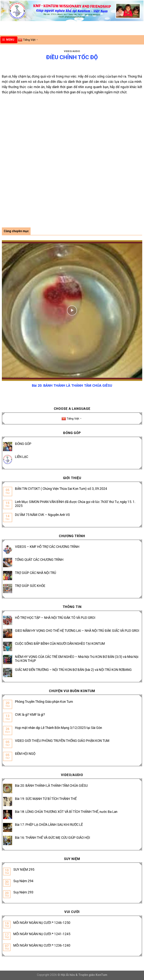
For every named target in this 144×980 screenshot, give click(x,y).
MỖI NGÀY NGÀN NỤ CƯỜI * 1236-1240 (42, 945)
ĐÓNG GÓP (23, 444)
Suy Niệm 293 (23, 892)
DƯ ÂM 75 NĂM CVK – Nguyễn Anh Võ (42, 515)
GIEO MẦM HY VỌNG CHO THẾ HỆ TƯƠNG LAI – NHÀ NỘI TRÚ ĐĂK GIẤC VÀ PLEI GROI (77, 631)
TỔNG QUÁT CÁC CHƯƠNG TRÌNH (39, 560)
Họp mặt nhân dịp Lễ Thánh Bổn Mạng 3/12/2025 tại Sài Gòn (58, 728)
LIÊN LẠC (22, 457)
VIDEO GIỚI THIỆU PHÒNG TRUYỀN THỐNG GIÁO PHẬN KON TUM (62, 741)
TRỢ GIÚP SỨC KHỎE (30, 586)
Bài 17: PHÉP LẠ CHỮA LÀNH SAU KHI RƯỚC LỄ (49, 825)
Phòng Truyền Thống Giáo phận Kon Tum (44, 702)
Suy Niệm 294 (23, 881)
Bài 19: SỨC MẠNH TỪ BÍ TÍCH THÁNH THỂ (46, 799)
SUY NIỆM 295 (24, 870)
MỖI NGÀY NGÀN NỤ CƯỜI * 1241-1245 (42, 934)
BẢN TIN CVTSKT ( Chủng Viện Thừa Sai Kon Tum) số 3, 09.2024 (61, 489)
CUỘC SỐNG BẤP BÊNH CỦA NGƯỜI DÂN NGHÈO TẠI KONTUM (60, 644)
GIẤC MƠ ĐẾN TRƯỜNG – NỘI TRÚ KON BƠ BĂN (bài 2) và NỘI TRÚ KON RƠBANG (73, 670)
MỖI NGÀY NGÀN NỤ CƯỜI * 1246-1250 (42, 923)
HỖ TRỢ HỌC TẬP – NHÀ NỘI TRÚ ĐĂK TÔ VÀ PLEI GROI (55, 618)
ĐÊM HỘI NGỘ (25, 754)
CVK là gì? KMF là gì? (30, 715)
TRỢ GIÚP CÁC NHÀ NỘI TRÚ (36, 573)
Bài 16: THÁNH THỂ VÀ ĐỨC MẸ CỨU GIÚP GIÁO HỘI (52, 838)
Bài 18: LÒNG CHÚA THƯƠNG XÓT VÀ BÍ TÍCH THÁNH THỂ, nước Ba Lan (66, 812)
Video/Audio (72, 51)
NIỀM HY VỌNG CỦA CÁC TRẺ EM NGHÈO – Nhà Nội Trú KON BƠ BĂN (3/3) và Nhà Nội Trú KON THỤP (77, 659)
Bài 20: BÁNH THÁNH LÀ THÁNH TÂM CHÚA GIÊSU (51, 786)
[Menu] (9, 40)
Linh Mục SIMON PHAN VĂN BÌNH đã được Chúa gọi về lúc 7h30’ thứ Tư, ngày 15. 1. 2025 (75, 504)
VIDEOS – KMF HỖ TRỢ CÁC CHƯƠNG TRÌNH (47, 547)
